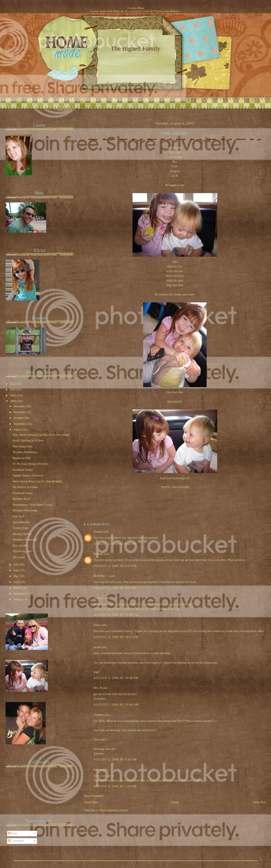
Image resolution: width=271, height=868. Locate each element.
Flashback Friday (23, 470)
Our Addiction (21, 522)
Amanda (99, 715)
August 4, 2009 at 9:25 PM (115, 566)
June (16, 570)
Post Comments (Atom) (114, 810)
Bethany (98, 554)
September (20, 424)
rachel (97, 647)
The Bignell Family (135, 48)
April (17, 582)
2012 (13, 384)
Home (175, 802)
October (18, 418)
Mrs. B (98, 688)
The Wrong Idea (22, 551)
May (16, 576)
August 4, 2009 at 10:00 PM (116, 615)
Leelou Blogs (137, 8)
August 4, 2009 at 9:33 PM (115, 588)
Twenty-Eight (21, 528)
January (18, 599)
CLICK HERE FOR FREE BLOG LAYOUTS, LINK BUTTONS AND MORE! (134, 11)
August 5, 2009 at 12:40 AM (116, 705)
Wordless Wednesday (25, 452)
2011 (13, 390)
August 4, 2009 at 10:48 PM (116, 678)
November (20, 412)
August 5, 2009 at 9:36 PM (115, 759)
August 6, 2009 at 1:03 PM (115, 786)
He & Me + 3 (101, 576)
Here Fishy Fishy (23, 446)
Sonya (97, 625)
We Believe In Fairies (25, 487)
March (17, 588)
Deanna (98, 532)
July (16, 564)
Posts (13, 833)
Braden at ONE (22, 458)
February (19, 594)
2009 (13, 401)
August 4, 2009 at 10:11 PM (116, 637)
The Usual (19, 557)
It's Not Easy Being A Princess (30, 464)
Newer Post (91, 802)
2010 (13, 395)
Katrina (98, 770)
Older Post (259, 802)
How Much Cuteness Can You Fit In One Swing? (41, 435)
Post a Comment (94, 796)
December (20, 406)
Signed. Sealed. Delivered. (28, 476)
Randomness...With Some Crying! (33, 505)
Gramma (99, 598)
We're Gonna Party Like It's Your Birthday (37, 481)
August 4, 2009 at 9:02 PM (115, 544)
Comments (16, 841)
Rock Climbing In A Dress (28, 441)
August (18, 430)
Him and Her (175, 133)
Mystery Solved (22, 534)
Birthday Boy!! (22, 499)
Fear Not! (18, 516)
